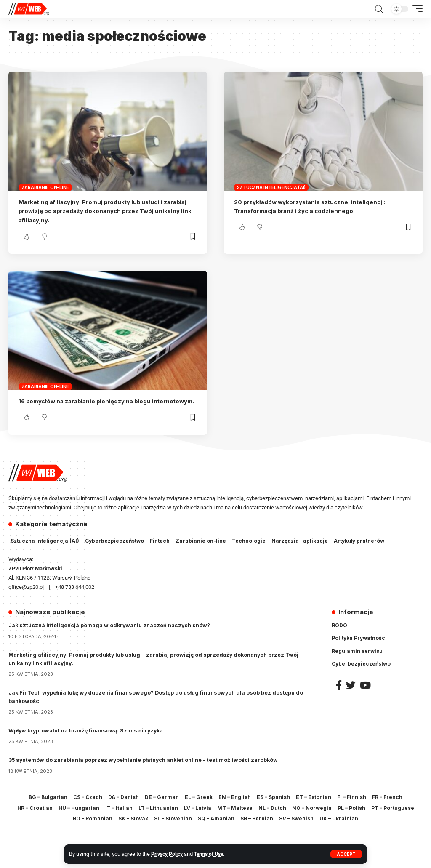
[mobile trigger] (415, 9)
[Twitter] (351, 694)
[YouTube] (365, 694)
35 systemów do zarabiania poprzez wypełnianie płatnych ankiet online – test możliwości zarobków (147, 769)
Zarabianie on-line (45, 187)
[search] (379, 9)
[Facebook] (339, 694)
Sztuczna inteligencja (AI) (271, 187)
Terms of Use (213, 854)
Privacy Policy (168, 854)
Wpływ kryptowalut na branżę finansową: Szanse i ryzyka (89, 739)
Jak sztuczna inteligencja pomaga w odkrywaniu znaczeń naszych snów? (112, 634)
